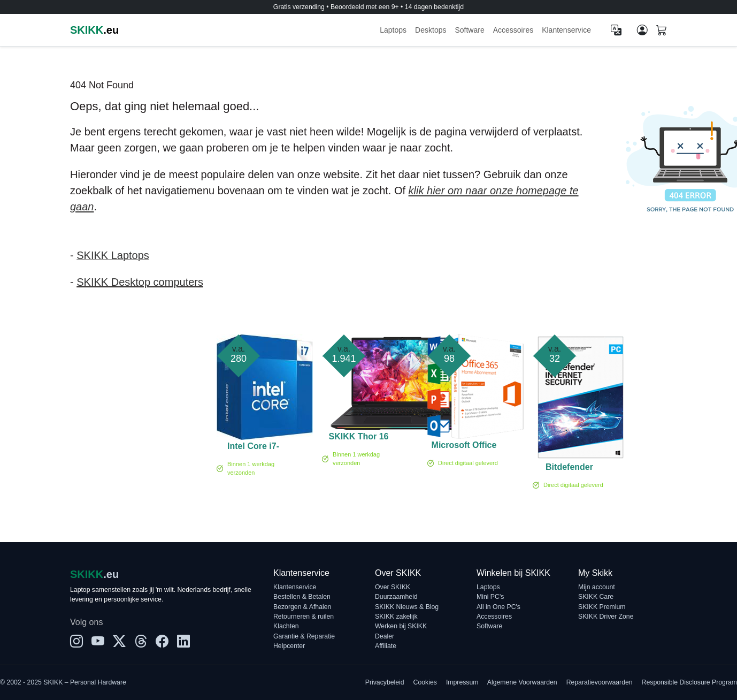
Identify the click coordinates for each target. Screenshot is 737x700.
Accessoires (513, 30)
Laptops (393, 30)
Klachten (286, 626)
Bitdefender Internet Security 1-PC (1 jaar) (569, 469)
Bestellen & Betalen (302, 597)
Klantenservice (566, 30)
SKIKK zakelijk (396, 617)
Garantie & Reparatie (304, 636)
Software (469, 30)
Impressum (462, 682)
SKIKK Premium (602, 607)
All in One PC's (498, 607)
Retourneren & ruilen (304, 617)
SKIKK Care (596, 597)
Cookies (425, 682)
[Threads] (141, 642)
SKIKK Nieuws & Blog (407, 607)
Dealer (385, 636)
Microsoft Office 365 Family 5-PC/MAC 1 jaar (464, 447)
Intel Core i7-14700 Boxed (254, 448)
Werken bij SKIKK (401, 626)
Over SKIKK (393, 587)
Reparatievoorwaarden (600, 682)
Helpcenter (289, 646)
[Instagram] (76, 642)
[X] (119, 642)
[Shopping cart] (662, 31)
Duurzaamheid (396, 597)
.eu (94, 30)
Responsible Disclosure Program (689, 682)
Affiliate (386, 646)
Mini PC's (490, 597)
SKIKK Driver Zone (606, 617)
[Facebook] (162, 642)
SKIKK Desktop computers (140, 282)
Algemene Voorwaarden (522, 682)
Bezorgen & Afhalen (302, 607)
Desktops (431, 30)
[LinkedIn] (183, 642)
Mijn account (597, 587)
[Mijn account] (642, 30)
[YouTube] (98, 642)
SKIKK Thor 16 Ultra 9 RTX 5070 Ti (358, 438)
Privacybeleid (385, 682)
